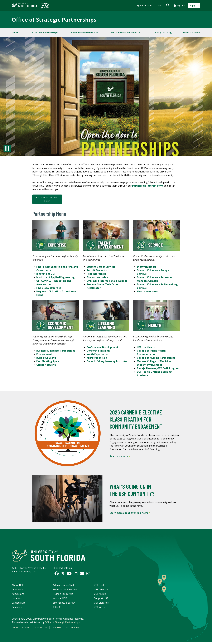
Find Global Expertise (49, 288)
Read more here (120, 456)
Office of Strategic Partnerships (54, 20)
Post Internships (96, 274)
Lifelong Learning (162, 32)
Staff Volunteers (147, 267)
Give (159, 6)
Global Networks (46, 365)
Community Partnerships (84, 32)
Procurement (44, 354)
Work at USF (60, 599)
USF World (100, 608)
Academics (17, 591)
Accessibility (73, 629)
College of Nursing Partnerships (156, 358)
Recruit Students (97, 270)
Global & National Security (125, 32)
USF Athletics (101, 591)
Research (17, 608)
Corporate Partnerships (44, 32)
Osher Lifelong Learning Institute (107, 361)
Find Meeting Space (48, 361)
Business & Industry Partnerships (56, 351)
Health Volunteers (148, 291)
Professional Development (102, 347)
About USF (18, 586)
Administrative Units (64, 586)
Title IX (57, 608)
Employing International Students (107, 281)
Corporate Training (98, 351)
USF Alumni (100, 595)
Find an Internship (97, 277)
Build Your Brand (46, 358)
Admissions (18, 595)
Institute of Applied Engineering (56, 277)
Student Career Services (101, 267)
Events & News (192, 32)
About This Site (20, 629)
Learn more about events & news (130, 513)
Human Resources (63, 595)
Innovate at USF (46, 274)
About (15, 32)
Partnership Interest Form (47, 199)
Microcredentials (97, 358)
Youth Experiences (98, 354)
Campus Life (19, 604)
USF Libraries (101, 604)
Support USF (101, 599)
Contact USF (40, 629)
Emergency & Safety (64, 604)
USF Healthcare (146, 347)
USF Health (100, 586)
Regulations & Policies (65, 591)
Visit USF (57, 629)
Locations (17, 599)
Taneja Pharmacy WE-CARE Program (158, 368)
